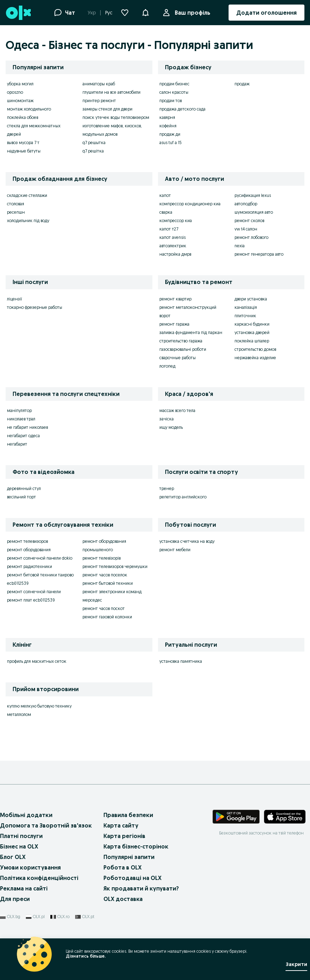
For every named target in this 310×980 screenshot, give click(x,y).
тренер (167, 488)
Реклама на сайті (24, 888)
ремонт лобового (251, 237)
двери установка (251, 299)
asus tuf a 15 (171, 143)
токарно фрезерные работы (35, 307)
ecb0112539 (18, 583)
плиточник (245, 316)
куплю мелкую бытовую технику (39, 706)
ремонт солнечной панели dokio (40, 558)
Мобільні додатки (26, 815)
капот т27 (169, 229)
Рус (109, 13)
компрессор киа (176, 221)
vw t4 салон (246, 229)
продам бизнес (174, 84)
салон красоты (174, 92)
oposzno (15, 92)
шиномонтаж (20, 101)
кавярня (167, 117)
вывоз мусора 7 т (23, 143)
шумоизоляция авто (254, 212)
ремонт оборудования (29, 550)
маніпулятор (19, 410)
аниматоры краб (99, 84)
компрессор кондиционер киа (190, 204)
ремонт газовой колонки (107, 617)
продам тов (171, 101)
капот (165, 195)
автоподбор (246, 204)
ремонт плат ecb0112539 (31, 600)
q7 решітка (93, 151)
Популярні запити (129, 857)
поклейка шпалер (252, 341)
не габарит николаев (27, 427)
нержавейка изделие (255, 358)
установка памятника (181, 661)
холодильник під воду (28, 221)
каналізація (246, 307)
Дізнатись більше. (86, 956)
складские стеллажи (27, 195)
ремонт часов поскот (104, 608)
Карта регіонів (124, 836)
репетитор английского (183, 497)
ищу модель (171, 427)
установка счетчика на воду (187, 541)
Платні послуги (21, 836)
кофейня (168, 126)
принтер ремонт (99, 101)
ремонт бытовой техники (108, 583)
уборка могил (20, 84)
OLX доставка (123, 899)
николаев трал (21, 419)
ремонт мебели (175, 550)
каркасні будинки (252, 324)
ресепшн (16, 212)
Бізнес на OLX (19, 846)
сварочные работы (178, 358)
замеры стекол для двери (107, 109)
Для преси (15, 899)
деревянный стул (24, 488)
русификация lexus (253, 195)
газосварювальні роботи (183, 349)
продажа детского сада (182, 109)
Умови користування (30, 867)
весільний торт (21, 497)
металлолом (19, 714)
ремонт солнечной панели (34, 592)
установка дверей (252, 332)
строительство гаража (181, 341)
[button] (145, 12)
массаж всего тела (177, 410)
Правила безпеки (128, 815)
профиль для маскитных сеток (37, 661)
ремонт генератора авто (259, 254)
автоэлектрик (173, 246)
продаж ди (170, 134)
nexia (240, 246)
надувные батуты (24, 151)
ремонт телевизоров (27, 541)
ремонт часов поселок (105, 575)
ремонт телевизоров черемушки (115, 566)
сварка (166, 212)
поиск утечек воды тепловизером (116, 117)
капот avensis (172, 237)
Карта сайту (121, 825)
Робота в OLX (122, 867)
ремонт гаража (174, 324)
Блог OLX (13, 857)
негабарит (17, 444)
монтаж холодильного (29, 109)
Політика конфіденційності (39, 878)
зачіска (167, 419)
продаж (242, 84)
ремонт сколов (249, 221)
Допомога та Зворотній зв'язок (46, 825)
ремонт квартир (175, 299)
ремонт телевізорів (102, 558)
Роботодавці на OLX (132, 878)
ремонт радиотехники (30, 566)
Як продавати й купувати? (141, 888)
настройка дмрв (175, 254)
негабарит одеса (23, 436)
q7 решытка (94, 143)
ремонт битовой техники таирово (40, 575)
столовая (16, 204)
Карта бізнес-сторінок (136, 846)
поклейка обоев (23, 117)
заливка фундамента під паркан (191, 332)
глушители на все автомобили (111, 92)
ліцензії (15, 299)
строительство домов (255, 349)
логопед (167, 366)
